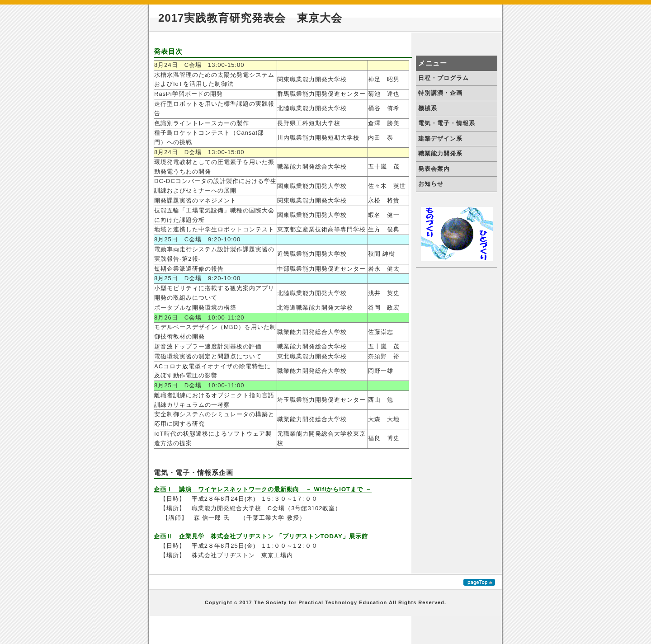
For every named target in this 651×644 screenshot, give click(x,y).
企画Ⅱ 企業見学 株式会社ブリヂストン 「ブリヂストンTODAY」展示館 (261, 536)
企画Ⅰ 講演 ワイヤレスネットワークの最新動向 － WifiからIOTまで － (263, 489)
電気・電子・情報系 (447, 123)
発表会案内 (434, 169)
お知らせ (431, 184)
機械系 (428, 108)
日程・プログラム (443, 78)
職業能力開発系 (440, 153)
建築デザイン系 (440, 139)
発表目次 (168, 51)
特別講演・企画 (440, 93)
